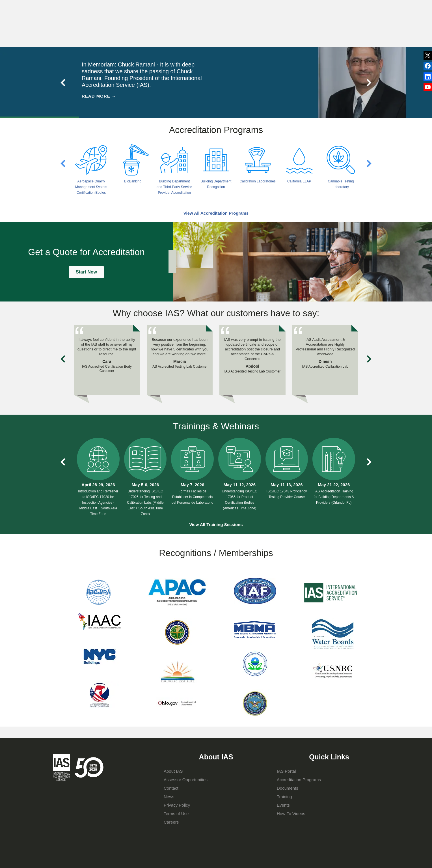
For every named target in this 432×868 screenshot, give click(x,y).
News (208, 7)
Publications (238, 7)
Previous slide (63, 83)
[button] (86, 272)
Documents (288, 788)
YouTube (428, 87)
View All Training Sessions (216, 525)
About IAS (167, 30)
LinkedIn (428, 66)
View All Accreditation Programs (216, 213)
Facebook (428, 77)
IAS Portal (286, 771)
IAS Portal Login (293, 30)
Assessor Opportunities (186, 780)
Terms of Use (176, 814)
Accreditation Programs (209, 30)
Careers (171, 822)
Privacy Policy (177, 805)
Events (263, 7)
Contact (284, 7)
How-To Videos (291, 814)
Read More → (99, 96)
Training (249, 30)
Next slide (369, 83)
